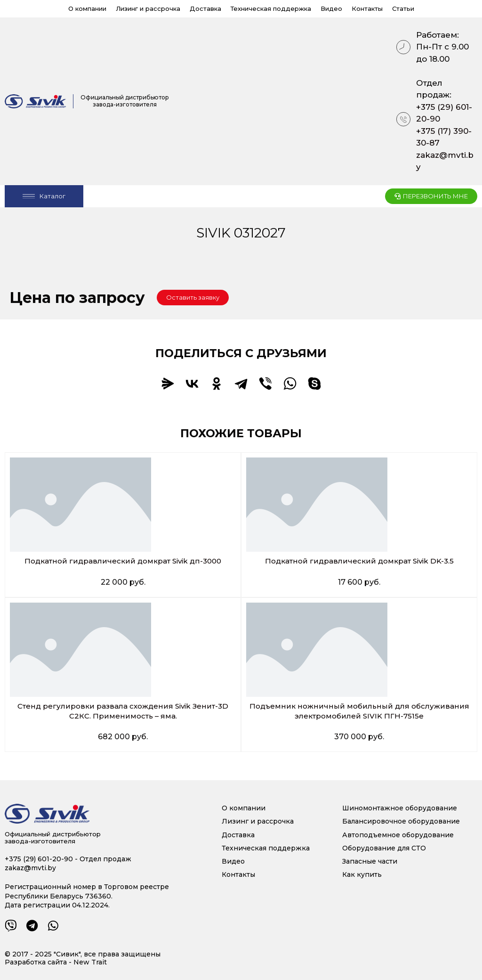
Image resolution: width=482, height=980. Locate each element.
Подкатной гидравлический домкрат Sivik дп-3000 (123, 561)
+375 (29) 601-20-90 (444, 113)
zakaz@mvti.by (445, 161)
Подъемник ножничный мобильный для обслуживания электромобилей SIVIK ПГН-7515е (359, 711)
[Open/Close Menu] (44, 196)
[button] (193, 298)
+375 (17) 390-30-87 (444, 137)
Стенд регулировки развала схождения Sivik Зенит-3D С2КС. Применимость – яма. (123, 711)
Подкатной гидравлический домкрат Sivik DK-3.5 (359, 561)
